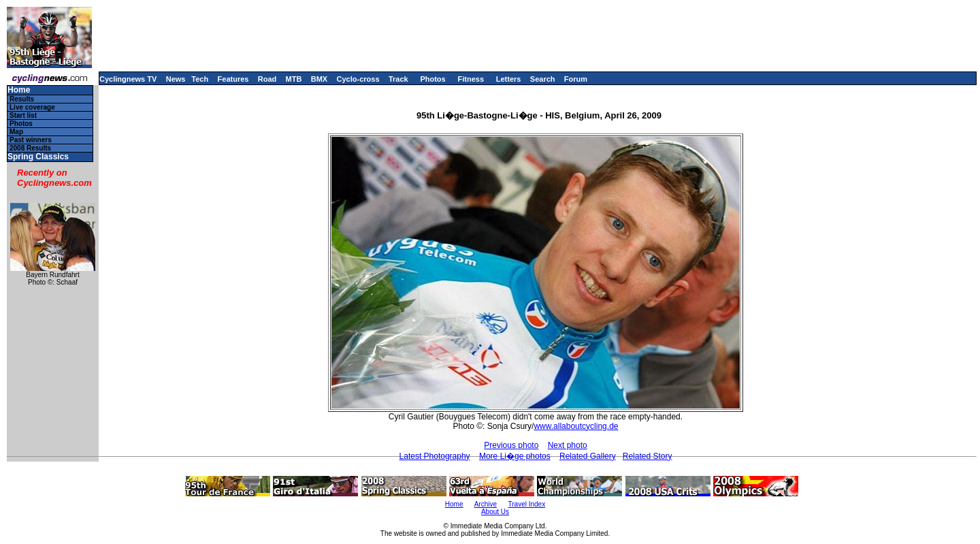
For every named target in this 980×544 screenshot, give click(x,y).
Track (398, 79)
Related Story (648, 456)
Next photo (568, 445)
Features (233, 79)
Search (543, 79)
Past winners (31, 140)
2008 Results (30, 148)
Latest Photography (435, 456)
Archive (486, 504)
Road (267, 79)
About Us (495, 512)
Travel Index (527, 504)
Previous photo (511, 445)
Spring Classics (38, 157)
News (176, 79)
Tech (200, 79)
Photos (432, 79)
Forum (576, 79)
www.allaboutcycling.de (576, 426)
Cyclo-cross (358, 79)
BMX (319, 79)
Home (19, 90)
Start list (23, 115)
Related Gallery (588, 456)
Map (16, 132)
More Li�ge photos (515, 456)
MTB (294, 79)
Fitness (471, 79)
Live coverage (32, 107)
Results (22, 99)
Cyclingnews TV (128, 79)
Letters (509, 79)
